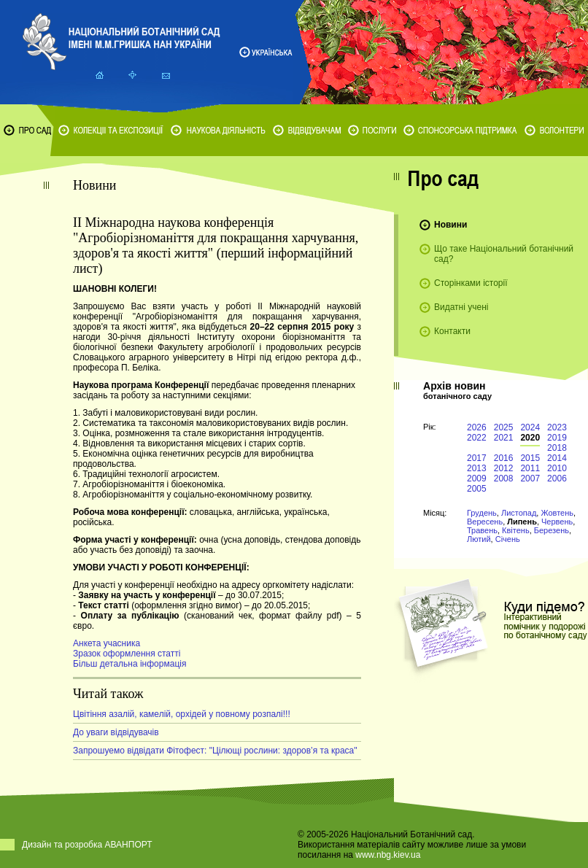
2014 (557, 458)
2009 (477, 478)
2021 (504, 438)
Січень (508, 539)
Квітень (516, 530)
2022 (477, 438)
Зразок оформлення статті (127, 654)
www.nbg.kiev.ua (388, 855)
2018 (557, 448)
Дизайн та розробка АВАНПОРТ (87, 845)
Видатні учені (461, 307)
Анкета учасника (107, 643)
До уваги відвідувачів (116, 732)
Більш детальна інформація (129, 664)
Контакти (452, 331)
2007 (530, 478)
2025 (504, 427)
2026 (477, 427)
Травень (482, 530)
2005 (477, 489)
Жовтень (557, 513)
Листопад (519, 513)
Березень (552, 530)
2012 (504, 468)
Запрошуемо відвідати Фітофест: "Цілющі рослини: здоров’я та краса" (215, 751)
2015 (530, 458)
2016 (504, 458)
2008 (504, 478)
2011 (530, 468)
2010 (557, 468)
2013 (477, 468)
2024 (530, 427)
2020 (530, 438)
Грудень (482, 513)
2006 (557, 478)
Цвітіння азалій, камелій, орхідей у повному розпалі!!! (182, 714)
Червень (557, 522)
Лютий (479, 539)
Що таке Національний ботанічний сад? (504, 254)
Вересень (485, 522)
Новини (450, 225)
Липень (522, 522)
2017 (477, 458)
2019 (557, 438)
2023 (557, 427)
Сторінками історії (471, 283)
